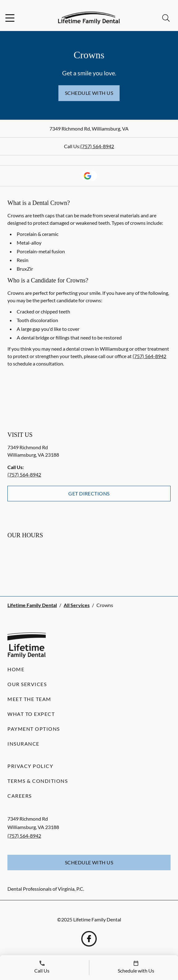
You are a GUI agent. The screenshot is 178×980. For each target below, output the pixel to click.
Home (16, 669)
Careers (20, 796)
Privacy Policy (30, 766)
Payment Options (34, 729)
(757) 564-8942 (97, 146)
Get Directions (89, 493)
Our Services (27, 684)
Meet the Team (29, 699)
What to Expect (31, 714)
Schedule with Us (89, 93)
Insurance (23, 744)
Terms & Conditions (38, 781)
